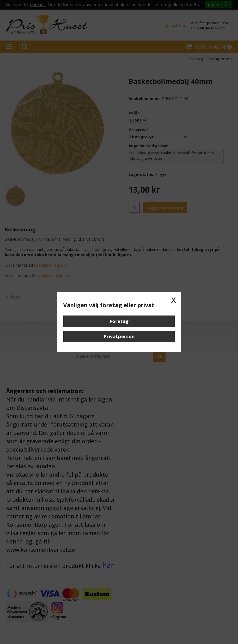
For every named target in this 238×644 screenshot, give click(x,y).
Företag (119, 321)
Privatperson (119, 336)
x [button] (174, 299)
